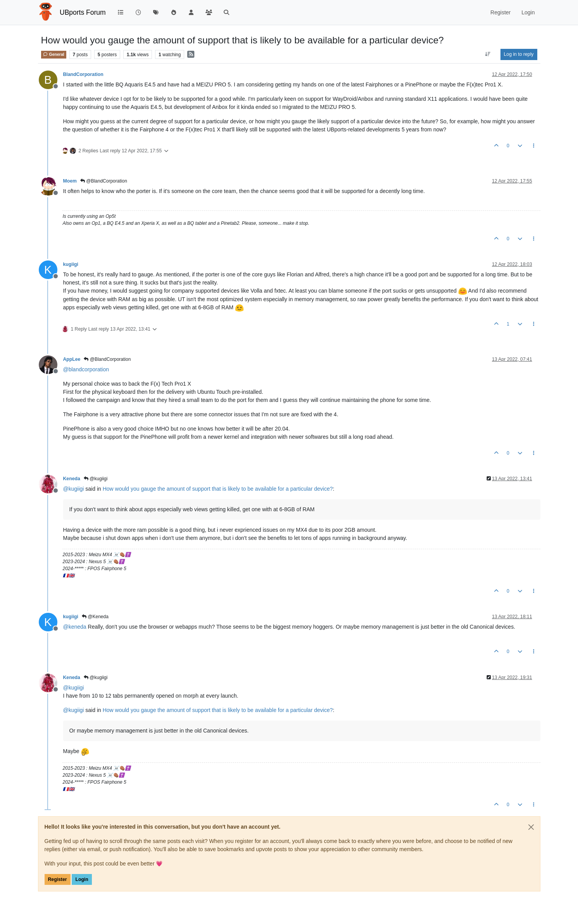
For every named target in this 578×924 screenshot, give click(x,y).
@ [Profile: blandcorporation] (86, 369)
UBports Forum (83, 12)
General (54, 54)
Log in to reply (519, 54)
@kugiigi (96, 479)
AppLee (72, 359)
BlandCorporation (83, 74)
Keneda (72, 479)
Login (82, 879)
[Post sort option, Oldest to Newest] (487, 54)
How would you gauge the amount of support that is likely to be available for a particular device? (218, 489)
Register (58, 879)
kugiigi (71, 264)
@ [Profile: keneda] (75, 627)
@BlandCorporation (104, 181)
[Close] (531, 827)
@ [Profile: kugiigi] (74, 489)
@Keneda (95, 617)
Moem (70, 181)
